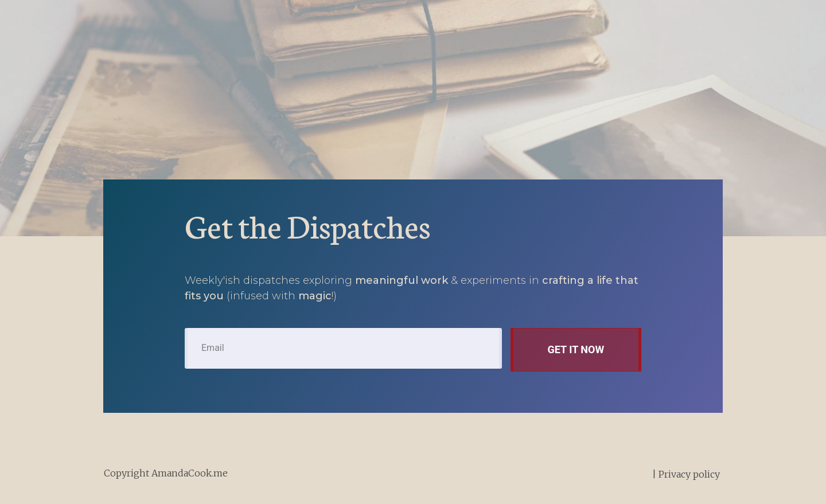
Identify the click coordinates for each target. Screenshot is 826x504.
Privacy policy (689, 474)
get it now (576, 349)
